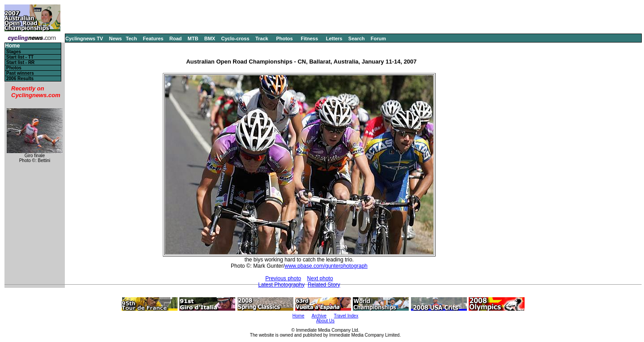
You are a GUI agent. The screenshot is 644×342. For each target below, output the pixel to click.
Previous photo (283, 278)
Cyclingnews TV (84, 38)
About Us (325, 321)
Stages (14, 52)
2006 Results (20, 79)
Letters (334, 38)
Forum (378, 38)
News (116, 38)
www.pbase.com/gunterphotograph (326, 266)
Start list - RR (20, 62)
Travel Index (346, 316)
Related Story (324, 285)
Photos (284, 38)
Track (262, 38)
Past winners (20, 73)
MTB (193, 38)
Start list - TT (20, 57)
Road (176, 38)
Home (12, 46)
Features (153, 38)
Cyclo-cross (235, 38)
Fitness (309, 38)
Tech (131, 38)
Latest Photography (281, 285)
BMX (210, 38)
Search (357, 38)
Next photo (320, 278)
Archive (319, 316)
